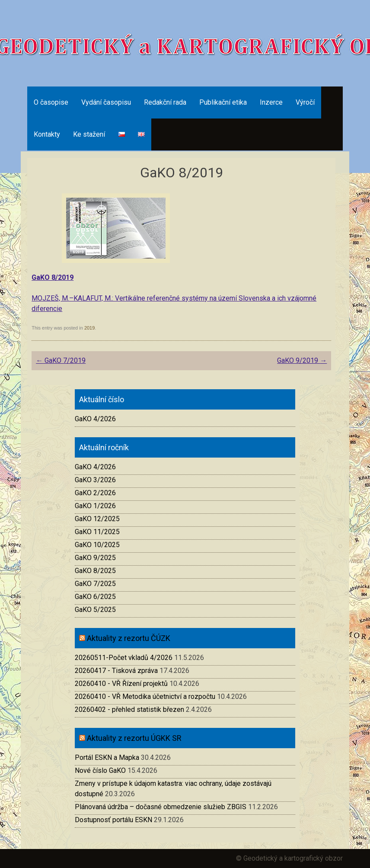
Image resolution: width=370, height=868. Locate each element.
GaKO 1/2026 (95, 506)
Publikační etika (223, 102)
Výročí (305, 102)
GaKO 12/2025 (97, 519)
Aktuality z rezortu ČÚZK (129, 638)
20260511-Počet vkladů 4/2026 (124, 658)
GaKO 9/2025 (95, 558)
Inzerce (271, 102)
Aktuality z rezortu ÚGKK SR (134, 738)
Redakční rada (165, 102)
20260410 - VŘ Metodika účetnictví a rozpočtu (145, 697)
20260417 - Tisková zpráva (116, 671)
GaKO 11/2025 (97, 532)
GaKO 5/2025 (95, 610)
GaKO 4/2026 (95, 419)
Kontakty (47, 134)
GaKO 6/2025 (95, 597)
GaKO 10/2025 (97, 545)
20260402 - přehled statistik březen (129, 709)
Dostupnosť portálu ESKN (113, 820)
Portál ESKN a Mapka (107, 757)
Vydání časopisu (106, 102)
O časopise (51, 102)
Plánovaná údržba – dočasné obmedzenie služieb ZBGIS (161, 807)
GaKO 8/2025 (95, 571)
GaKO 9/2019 (302, 360)
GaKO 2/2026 (95, 493)
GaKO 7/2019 (61, 360)
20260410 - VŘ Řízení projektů (121, 684)
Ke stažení (89, 134)
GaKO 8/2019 (53, 277)
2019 (89, 328)
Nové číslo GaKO (100, 770)
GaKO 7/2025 (95, 584)
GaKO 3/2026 (95, 480)
